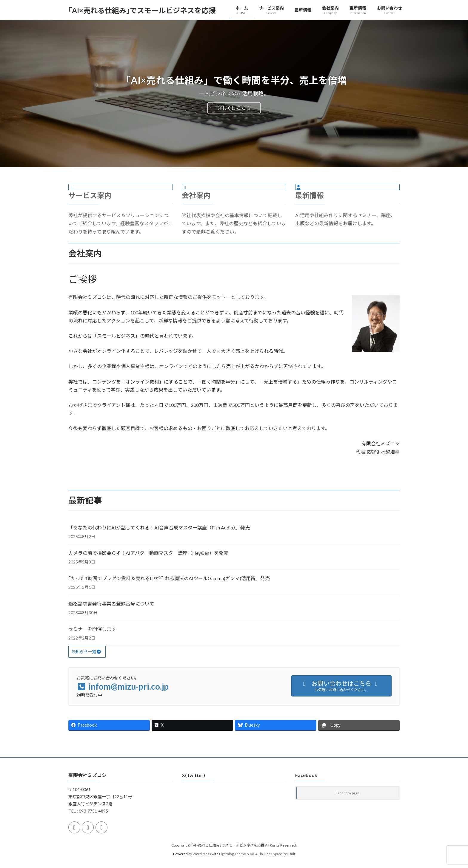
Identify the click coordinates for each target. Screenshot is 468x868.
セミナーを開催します (92, 629)
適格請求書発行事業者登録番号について (111, 604)
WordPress (202, 854)
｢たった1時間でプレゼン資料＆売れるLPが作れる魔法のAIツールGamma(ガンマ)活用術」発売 (169, 578)
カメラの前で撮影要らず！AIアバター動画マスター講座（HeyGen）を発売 (148, 553)
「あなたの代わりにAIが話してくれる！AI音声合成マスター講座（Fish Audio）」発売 (159, 528)
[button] (87, 652)
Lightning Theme (233, 854)
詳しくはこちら (234, 108)
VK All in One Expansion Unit (273, 854)
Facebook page (348, 793)
